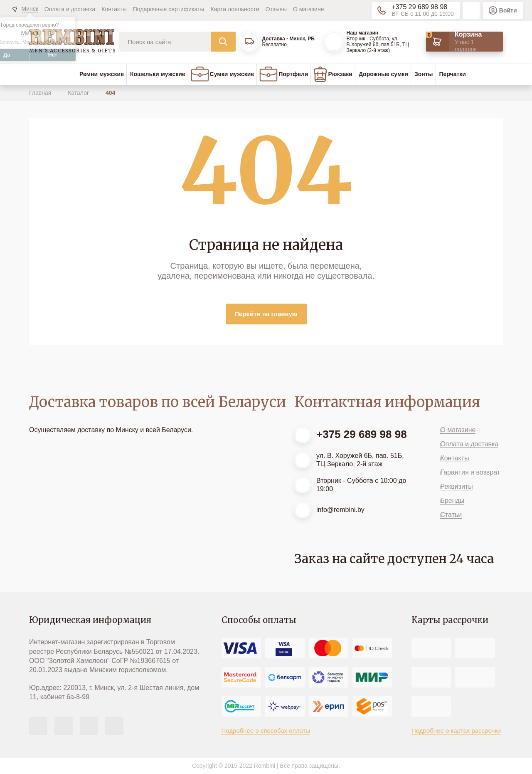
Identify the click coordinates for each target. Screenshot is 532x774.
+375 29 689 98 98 (419, 7)
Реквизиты (456, 486)
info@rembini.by (340, 510)
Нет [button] (53, 55)
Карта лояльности (235, 9)
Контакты (114, 9)
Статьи (451, 515)
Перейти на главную (266, 314)
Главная (41, 93)
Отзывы (276, 9)
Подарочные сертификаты (169, 9)
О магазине (308, 9)
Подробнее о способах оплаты (266, 731)
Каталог (79, 93)
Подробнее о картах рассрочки (456, 731)
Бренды (452, 501)
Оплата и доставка (70, 9)
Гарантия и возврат (470, 472)
